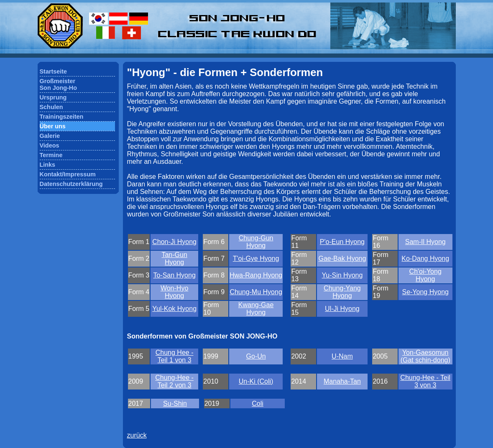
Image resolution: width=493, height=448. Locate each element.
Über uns (53, 126)
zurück (137, 435)
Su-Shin (175, 403)
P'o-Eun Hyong (342, 242)
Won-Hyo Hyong (174, 292)
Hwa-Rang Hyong (256, 275)
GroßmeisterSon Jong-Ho (59, 84)
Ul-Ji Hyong (342, 309)
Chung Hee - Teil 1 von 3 (175, 356)
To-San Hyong (174, 275)
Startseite (54, 71)
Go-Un (256, 356)
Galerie (50, 136)
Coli (258, 403)
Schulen (51, 107)
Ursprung (53, 97)
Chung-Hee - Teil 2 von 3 (174, 381)
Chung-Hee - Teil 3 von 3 (425, 381)
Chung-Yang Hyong (342, 292)
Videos (50, 145)
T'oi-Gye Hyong (256, 258)
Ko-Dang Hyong (425, 258)
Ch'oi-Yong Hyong (425, 275)
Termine (51, 155)
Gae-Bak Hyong (342, 258)
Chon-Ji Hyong (174, 242)
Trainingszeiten (62, 117)
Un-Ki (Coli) (256, 381)
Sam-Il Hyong (425, 242)
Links (48, 165)
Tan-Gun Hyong (174, 258)
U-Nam (342, 356)
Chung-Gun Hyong (256, 242)
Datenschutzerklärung (71, 184)
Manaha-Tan (342, 381)
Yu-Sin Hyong (342, 275)
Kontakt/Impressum (68, 174)
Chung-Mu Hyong (256, 292)
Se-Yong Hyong (425, 292)
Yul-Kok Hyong (174, 309)
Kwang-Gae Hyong (256, 309)
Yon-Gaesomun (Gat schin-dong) (425, 356)
